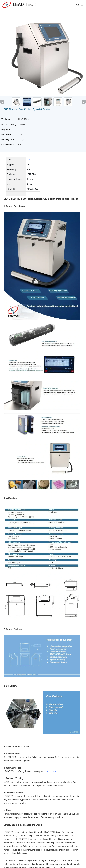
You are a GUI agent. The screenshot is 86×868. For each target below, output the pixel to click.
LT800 (29, 160)
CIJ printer (52, 771)
